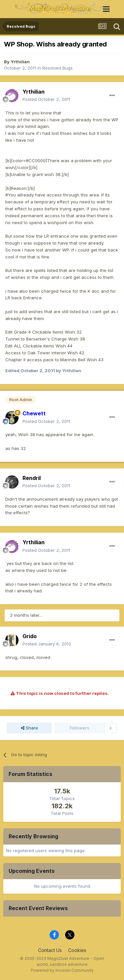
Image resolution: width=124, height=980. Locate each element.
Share (29, 728)
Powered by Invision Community (62, 970)
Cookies (77, 950)
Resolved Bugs (58, 68)
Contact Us (50, 950)
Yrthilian (20, 62)
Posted (46, 99)
